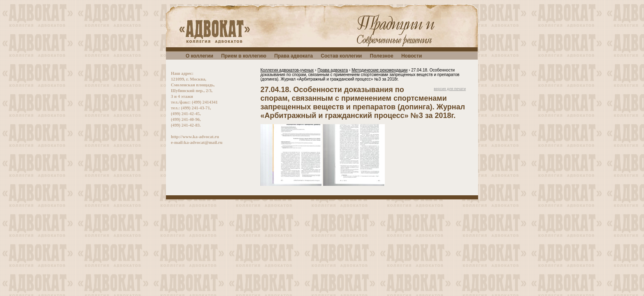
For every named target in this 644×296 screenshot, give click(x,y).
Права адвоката (294, 56)
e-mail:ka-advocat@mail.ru (197, 142)
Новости (412, 56)
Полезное (382, 56)
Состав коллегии (341, 56)
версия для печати (450, 89)
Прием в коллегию (244, 56)
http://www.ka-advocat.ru (195, 137)
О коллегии (199, 56)
